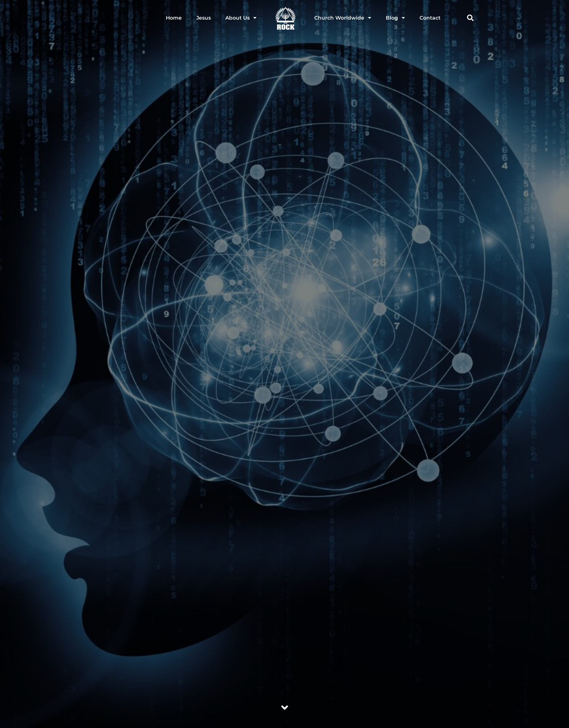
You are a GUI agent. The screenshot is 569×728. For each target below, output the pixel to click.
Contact (430, 18)
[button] (470, 18)
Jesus (204, 18)
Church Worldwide (343, 18)
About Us (241, 18)
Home (174, 18)
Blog (395, 18)
